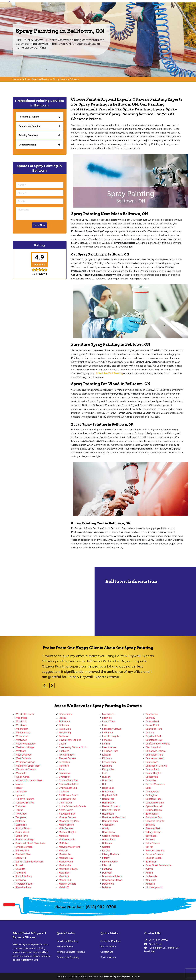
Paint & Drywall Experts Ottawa (122, 976)
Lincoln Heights (111, 736)
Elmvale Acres (110, 862)
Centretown (152, 762)
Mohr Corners (66, 825)
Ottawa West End (68, 781)
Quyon (62, 744)
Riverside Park (23, 887)
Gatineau (107, 843)
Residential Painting (67, 941)
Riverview (21, 880)
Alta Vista (151, 880)
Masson (63, 851)
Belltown (150, 840)
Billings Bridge (153, 832)
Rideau (63, 718)
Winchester (22, 729)
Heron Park (108, 799)
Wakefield (21, 773)
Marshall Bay (66, 858)
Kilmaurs (107, 758)
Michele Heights (68, 832)
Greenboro (108, 825)
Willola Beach (23, 733)
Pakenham (65, 773)
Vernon (19, 784)
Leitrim (106, 744)
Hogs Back (108, 788)
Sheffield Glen (23, 854)
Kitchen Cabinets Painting (71, 952)
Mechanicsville (67, 840)
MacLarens (108, 714)
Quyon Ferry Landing (70, 740)
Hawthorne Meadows (114, 817)
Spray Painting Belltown (66, 79)
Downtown (108, 884)
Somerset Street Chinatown (30, 843)
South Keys (22, 836)
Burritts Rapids (154, 810)
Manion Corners (68, 884)
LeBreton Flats (110, 751)
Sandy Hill (21, 858)
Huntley (106, 777)
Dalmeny (150, 718)
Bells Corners (153, 843)
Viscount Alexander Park (29, 781)
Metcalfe (64, 836)
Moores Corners (68, 817)
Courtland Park (154, 729)
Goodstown (109, 832)
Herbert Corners (111, 806)
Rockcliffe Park (24, 876)
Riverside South (24, 884)
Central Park (152, 769)
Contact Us (107, 952)
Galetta (106, 847)
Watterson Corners (26, 769)
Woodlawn (21, 725)
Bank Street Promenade (158, 865)
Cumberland (152, 722)
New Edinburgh (67, 814)
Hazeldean (108, 814)
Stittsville (21, 821)
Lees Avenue (109, 747)
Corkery (150, 733)
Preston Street (67, 755)
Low (105, 725)
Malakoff (64, 887)
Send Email (155, 944)
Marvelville (65, 854)
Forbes (106, 851)
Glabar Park (109, 840)
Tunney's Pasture (25, 799)
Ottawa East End (68, 788)
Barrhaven (151, 862)
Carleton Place (153, 799)
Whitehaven (22, 736)
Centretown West (155, 758)
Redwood (64, 736)
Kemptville (108, 769)
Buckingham (152, 814)
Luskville (107, 718)
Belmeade (151, 836)
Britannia (150, 825)
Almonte (150, 884)
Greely (106, 828)
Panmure (64, 766)
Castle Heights (154, 773)
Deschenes (152, 714)
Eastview (107, 869)
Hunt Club (108, 781)
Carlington (151, 795)
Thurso (19, 810)
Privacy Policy (108, 946)
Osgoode (64, 792)
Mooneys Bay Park (69, 821)
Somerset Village (25, 840)
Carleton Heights (155, 803)
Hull (104, 784)
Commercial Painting (68, 957)
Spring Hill (21, 825)
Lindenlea (108, 733)
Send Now (39, 225)
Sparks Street (23, 828)
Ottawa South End (69, 784)
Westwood (21, 740)
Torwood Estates (25, 803)
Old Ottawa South (68, 795)
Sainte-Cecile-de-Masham (29, 862)
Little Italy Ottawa (112, 729)
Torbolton (21, 806)
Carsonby (151, 781)
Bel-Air (149, 847)
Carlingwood (152, 792)
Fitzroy (106, 858)
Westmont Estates (26, 744)
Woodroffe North (25, 714)
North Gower (66, 810)
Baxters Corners (154, 854)
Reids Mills (65, 729)
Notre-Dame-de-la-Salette (73, 806)
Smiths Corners (24, 847)
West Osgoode (24, 755)
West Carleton (23, 758)
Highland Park (110, 795)
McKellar (64, 843)
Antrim (149, 873)
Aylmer (149, 869)
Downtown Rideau (112, 876)
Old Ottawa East (68, 799)
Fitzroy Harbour (111, 854)
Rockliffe (20, 869)
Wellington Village (25, 762)
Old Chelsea (65, 803)
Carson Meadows (155, 784)
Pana (62, 769)
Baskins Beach (154, 858)
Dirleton (106, 887)
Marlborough (66, 862)
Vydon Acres (22, 777)
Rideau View (66, 714)
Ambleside (151, 876)
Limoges (107, 740)
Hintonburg (108, 792)
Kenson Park (109, 762)
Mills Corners (66, 828)
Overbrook (64, 777)
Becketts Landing (155, 851)
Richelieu (64, 725)
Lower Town (109, 722)
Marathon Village (68, 869)
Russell (19, 865)
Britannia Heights (155, 821)
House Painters (65, 946)
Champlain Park (154, 755)
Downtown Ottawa (112, 880)
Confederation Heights (158, 744)
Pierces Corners (68, 758)
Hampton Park (110, 821)
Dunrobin (107, 873)
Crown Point (152, 725)
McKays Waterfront (69, 847)
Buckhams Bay (154, 817)
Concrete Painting (110, 941)
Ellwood (107, 865)
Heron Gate (108, 803)
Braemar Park (153, 828)
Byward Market (154, 806)
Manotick (64, 876)
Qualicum (64, 751)
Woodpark (21, 722)
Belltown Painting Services (36, 79)
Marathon (64, 873)
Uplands (20, 795)
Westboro (21, 751)
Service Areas (108, 957)
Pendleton (64, 762)
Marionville (65, 865)
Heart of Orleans (111, 810)
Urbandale (21, 792)
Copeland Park (154, 736)
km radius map (47, 602)
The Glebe (21, 814)
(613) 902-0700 (101, 907)
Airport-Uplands (154, 887)
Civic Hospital (153, 747)
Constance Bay (154, 740)
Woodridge (21, 718)
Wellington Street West (28, 766)
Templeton (21, 817)
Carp (148, 788)
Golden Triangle (111, 836)
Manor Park (65, 880)
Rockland (21, 873)
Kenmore (107, 766)
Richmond (64, 722)
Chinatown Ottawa (156, 751)
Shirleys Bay (22, 851)
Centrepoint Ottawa (156, 766)
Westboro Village (25, 747)
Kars (105, 773)
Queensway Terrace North (73, 747)
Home (16, 79)
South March (23, 832)
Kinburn (106, 755)
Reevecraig (65, 733)
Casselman (152, 777)
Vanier (19, 788)
